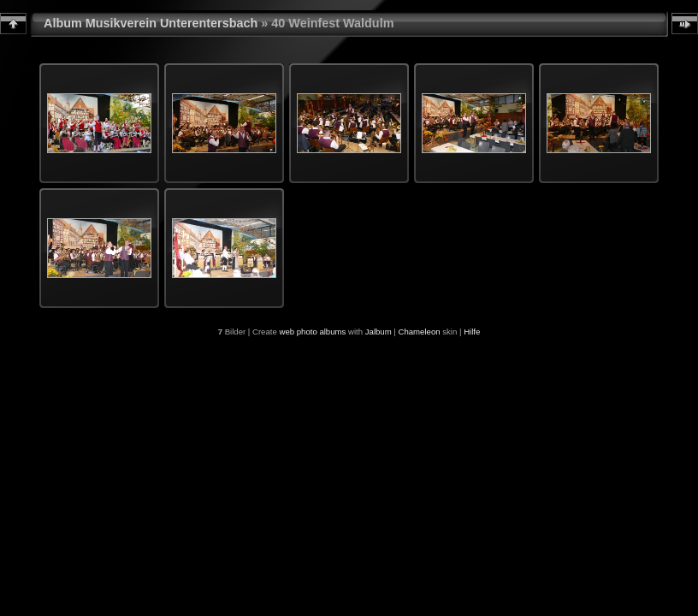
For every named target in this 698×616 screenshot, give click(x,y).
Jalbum (379, 332)
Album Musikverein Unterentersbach (151, 23)
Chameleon (420, 332)
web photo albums (312, 332)
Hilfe (472, 332)
